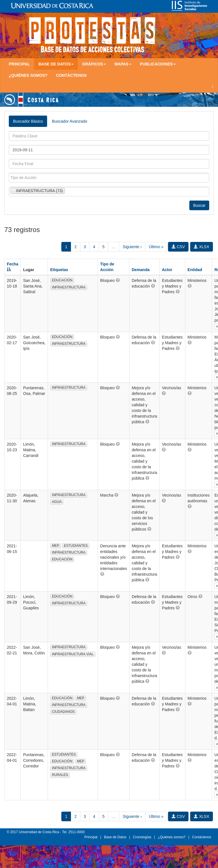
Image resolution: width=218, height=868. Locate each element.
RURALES (60, 775)
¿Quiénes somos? (28, 75)
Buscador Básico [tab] (28, 121)
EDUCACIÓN (62, 280)
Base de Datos (115, 837)
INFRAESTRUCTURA (69, 287)
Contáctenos (71, 75)
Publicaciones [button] (158, 64)
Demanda (141, 270)
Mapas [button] (123, 64)
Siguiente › (132, 247)
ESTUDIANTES (76, 546)
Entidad (195, 270)
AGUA (57, 502)
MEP (56, 546)
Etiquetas (59, 270)
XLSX (202, 247)
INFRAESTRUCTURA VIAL (73, 654)
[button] (118, 280)
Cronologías (142, 837)
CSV (178, 247)
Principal (19, 64)
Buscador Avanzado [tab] (70, 121)
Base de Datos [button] (56, 64)
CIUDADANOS (63, 712)
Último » (156, 247)
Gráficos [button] (94, 64)
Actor (167, 270)
